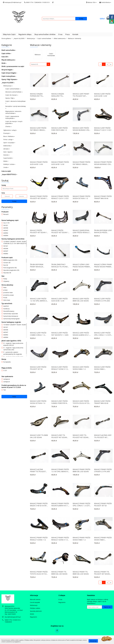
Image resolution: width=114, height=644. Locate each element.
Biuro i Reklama (9, 136)
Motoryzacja (8, 86)
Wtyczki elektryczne (9, 60)
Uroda (6, 167)
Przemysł (7, 133)
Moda (6, 161)
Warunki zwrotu (35, 599)
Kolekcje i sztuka (9, 164)
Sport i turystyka (9, 143)
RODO (32, 614)
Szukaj (14, 201)
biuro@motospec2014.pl (13, 617)
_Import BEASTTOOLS (9, 174)
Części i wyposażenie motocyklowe (12, 117)
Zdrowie (7, 149)
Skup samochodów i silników (45, 34)
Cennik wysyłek (35, 602)
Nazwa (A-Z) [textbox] (34, 64)
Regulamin (34, 617)
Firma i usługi (8, 139)
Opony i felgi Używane (10, 79)
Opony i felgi (10, 98)
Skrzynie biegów (8, 70)
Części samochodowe (13, 89)
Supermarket (8, 158)
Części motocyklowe (9, 76)
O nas (60, 34)
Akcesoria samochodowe (14, 92)
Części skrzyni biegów (9, 73)
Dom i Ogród (8, 152)
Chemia (8, 126)
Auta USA (5, 57)
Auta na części (6, 171)
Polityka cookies (35, 608)
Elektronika (8, 146)
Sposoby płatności (36, 611)
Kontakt (75, 34)
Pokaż (14, 397)
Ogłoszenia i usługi (10, 130)
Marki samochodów (9, 50)
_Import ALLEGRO (8, 83)
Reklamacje (34, 605)
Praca (67, 34)
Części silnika (6, 53)
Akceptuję (93, 641)
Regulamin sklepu (25, 34)
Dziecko (6, 155)
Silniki (4, 63)
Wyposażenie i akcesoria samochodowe (13, 112)
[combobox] (40, 64)
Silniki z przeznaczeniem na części (13, 66)
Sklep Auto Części (9, 34)
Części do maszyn (12, 95)
